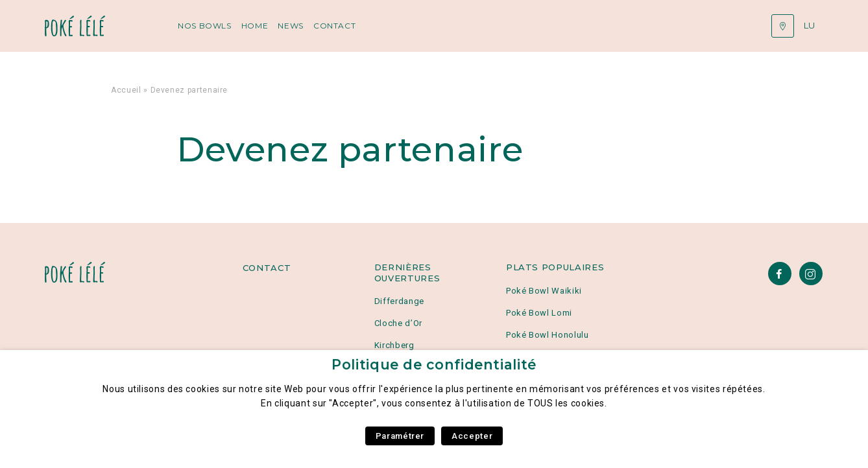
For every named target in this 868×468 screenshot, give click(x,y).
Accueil (126, 90)
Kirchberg (394, 345)
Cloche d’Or (398, 323)
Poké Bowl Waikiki (544, 291)
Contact (334, 26)
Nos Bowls (205, 26)
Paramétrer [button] (400, 436)
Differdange (399, 301)
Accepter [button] (472, 436)
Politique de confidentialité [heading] (434, 365)
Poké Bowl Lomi (539, 313)
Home (255, 26)
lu (810, 25)
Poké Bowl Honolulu (548, 335)
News (291, 26)
